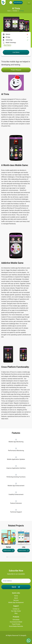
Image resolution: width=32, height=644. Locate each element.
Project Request (16, 70)
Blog (16, 613)
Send (16, 587)
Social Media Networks (16, 626)
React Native (7, 45)
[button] (7, 557)
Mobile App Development (16, 602)
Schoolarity (16, 620)
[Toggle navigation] (29, 3)
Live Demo (16, 52)
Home (9, 11)
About (16, 598)
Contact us (16, 609)
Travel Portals (16, 624)
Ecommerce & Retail (16, 622)
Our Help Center (16, 611)
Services (16, 600)
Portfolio (15, 11)
